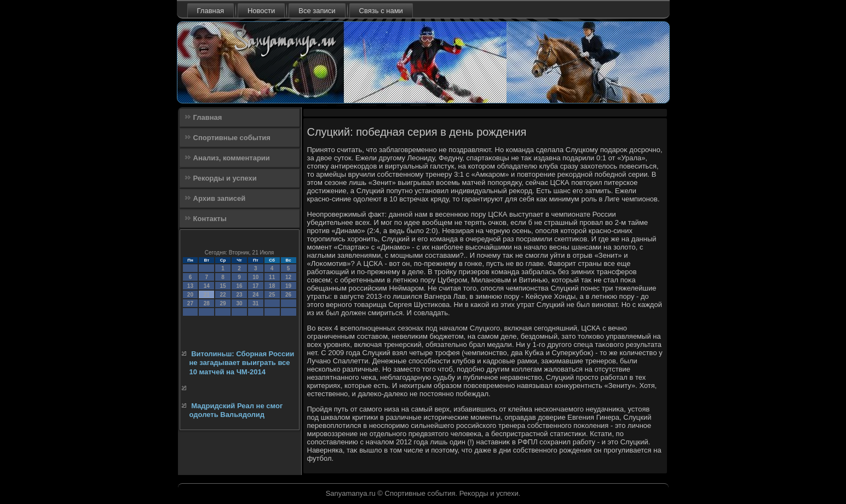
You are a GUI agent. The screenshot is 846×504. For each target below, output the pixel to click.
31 (255, 303)
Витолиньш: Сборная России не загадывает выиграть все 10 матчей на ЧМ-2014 (242, 363)
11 (272, 277)
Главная (211, 11)
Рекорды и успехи (225, 178)
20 (190, 295)
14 (207, 286)
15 (223, 286)
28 (207, 303)
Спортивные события (232, 138)
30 (239, 303)
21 (207, 295)
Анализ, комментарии (232, 158)
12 (288, 277)
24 (255, 295)
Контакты (210, 219)
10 (255, 277)
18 (272, 286)
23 (239, 295)
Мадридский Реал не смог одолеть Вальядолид (236, 410)
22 (223, 295)
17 (255, 286)
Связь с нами (381, 11)
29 (223, 303)
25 (272, 295)
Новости (261, 11)
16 (239, 286)
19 (288, 286)
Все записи (317, 11)
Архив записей (220, 198)
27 (190, 303)
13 (190, 286)
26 (288, 295)
